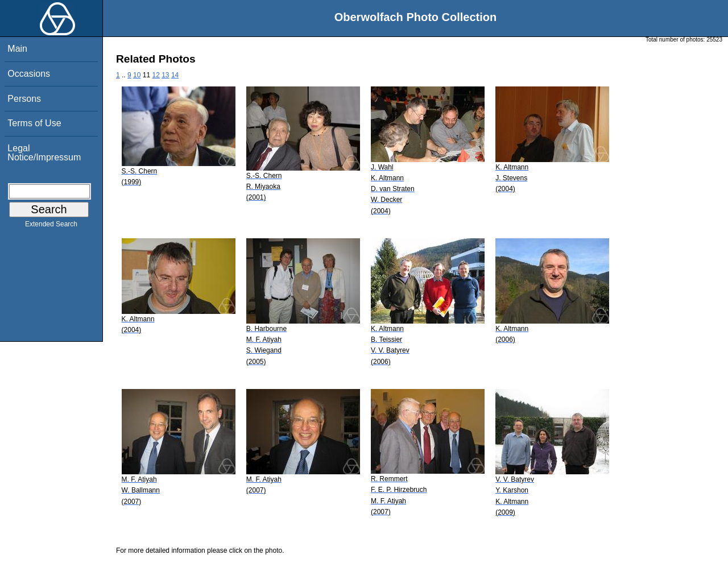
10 (137, 75)
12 (156, 75)
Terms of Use (34, 123)
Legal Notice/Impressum (44, 153)
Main (17, 49)
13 (165, 75)
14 (175, 75)
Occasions (29, 74)
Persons (24, 99)
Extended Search (51, 226)
